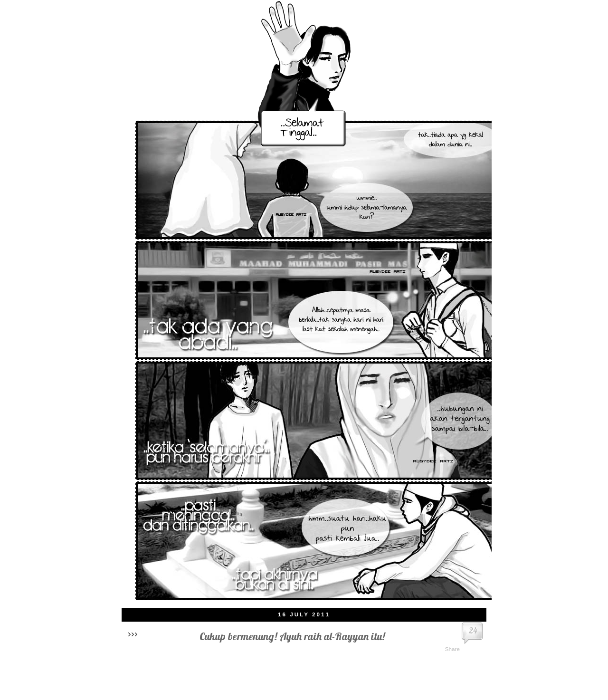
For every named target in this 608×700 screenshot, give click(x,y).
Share (452, 649)
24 (473, 630)
